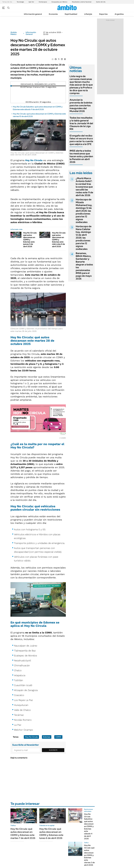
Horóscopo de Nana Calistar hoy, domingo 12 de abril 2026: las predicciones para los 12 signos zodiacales (84, 238)
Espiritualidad (71, 14)
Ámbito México (14, 33)
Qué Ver (31, 2)
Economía (53, 14)
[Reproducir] (38, 82)
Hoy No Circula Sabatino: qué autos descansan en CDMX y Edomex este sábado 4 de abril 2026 (89, 826)
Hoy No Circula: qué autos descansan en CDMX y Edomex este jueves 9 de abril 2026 (30, 240)
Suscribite (53, 750)
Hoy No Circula (34, 160)
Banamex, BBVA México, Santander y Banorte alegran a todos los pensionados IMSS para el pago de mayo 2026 (84, 266)
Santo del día (101, 2)
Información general (33, 14)
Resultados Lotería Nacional (82, 2)
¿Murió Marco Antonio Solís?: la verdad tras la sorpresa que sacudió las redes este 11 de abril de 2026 (84, 187)
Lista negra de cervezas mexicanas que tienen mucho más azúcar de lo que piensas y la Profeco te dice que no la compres (81, 85)
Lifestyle (88, 14)
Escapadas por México (59, 2)
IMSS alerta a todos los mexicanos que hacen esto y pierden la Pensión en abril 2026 (81, 156)
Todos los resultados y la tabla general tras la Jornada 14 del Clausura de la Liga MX (81, 123)
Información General (31, 33)
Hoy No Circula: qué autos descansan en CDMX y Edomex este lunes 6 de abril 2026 (51, 833)
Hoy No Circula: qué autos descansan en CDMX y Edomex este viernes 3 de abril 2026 (89, 855)
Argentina (119, 14)
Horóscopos (43, 2)
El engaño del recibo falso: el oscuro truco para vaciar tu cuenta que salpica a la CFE (81, 140)
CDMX (58, 737)
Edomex (47, 737)
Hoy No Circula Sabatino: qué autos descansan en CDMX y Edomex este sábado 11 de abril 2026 (38, 108)
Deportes (103, 14)
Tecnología (20, 2)
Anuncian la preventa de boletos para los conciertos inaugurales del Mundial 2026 (81, 105)
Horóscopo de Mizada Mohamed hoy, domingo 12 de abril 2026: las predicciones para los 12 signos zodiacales (84, 211)
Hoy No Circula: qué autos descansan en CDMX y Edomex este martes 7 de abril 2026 (23, 833)
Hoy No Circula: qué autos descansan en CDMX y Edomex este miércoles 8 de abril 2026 (59, 240)
